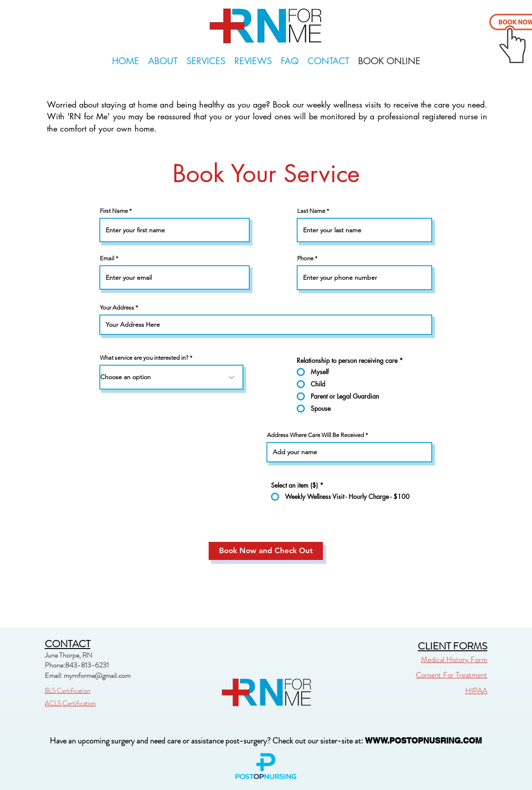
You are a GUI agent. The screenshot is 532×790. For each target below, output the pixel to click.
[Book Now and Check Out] (266, 551)
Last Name (311, 211)
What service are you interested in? (144, 358)
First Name (114, 211)
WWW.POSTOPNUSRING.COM (423, 741)
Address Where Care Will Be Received (315, 435)
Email (107, 258)
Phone (305, 258)
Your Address (117, 308)
